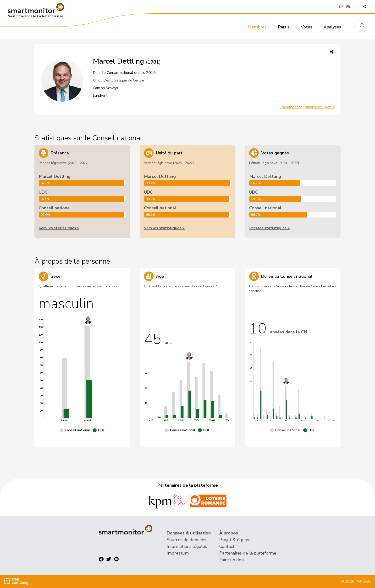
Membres (257, 27)
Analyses (332, 27)
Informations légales (187, 546)
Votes (306, 27)
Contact (227, 546)
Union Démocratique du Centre (119, 80)
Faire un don (232, 560)
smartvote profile (320, 107)
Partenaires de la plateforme (248, 553)
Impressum (178, 553)
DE (341, 7)
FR (348, 7)
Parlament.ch (291, 107)
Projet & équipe (235, 540)
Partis (284, 27)
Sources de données (186, 540)
